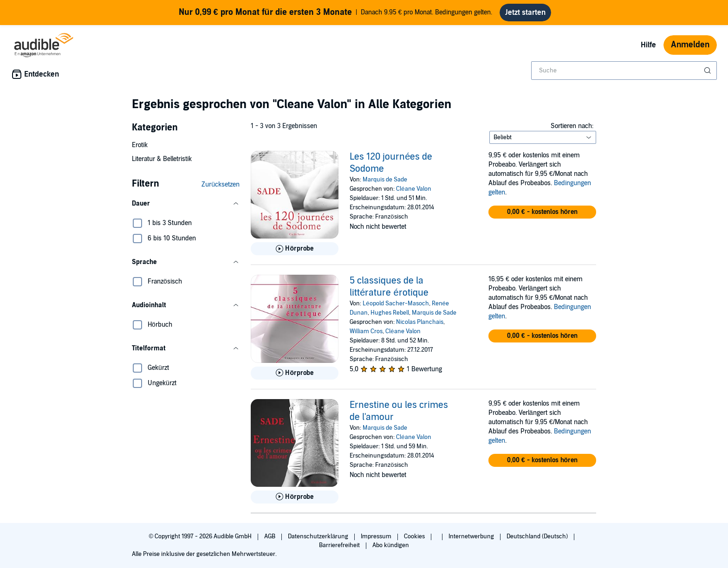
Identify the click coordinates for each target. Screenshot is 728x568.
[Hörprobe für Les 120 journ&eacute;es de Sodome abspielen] (295, 249)
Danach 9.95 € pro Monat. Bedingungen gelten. (336, 13)
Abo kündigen (391, 545)
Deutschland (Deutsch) (538, 536)
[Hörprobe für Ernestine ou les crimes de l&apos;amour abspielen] (295, 497)
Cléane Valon (413, 189)
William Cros (366, 331)
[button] (186, 204)
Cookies (415, 536)
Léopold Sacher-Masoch (396, 303)
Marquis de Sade (385, 180)
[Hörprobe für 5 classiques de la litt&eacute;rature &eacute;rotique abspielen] (295, 373)
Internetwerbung (472, 536)
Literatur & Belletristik (162, 159)
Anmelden (690, 45)
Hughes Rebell (390, 313)
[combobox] (624, 71)
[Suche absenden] (708, 71)
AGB (270, 536)
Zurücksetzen (221, 184)
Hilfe (648, 45)
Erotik (140, 145)
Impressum (377, 536)
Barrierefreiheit (340, 545)
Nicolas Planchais (420, 322)
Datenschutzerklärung (319, 536)
